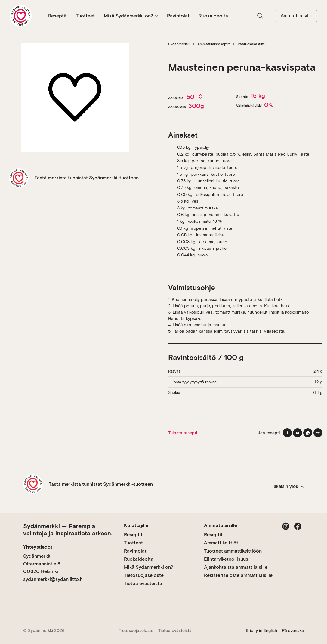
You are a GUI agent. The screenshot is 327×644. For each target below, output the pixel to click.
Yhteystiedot (38, 547)
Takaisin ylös (288, 486)
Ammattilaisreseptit (213, 44)
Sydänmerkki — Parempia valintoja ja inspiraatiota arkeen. (68, 530)
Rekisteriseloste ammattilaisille (238, 575)
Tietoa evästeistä (143, 583)
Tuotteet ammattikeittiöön (233, 551)
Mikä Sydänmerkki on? (131, 16)
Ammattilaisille (296, 15)
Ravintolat (178, 16)
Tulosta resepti (183, 433)
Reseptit (57, 16)
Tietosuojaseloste (144, 575)
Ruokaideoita (213, 16)
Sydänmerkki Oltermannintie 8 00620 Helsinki (42, 564)
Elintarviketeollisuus (226, 559)
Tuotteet (85, 16)
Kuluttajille (136, 525)
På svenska (293, 630)
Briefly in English (261, 630)
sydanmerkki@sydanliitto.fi (53, 579)
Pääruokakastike (251, 44)
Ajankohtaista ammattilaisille (236, 567)
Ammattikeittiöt (221, 543)
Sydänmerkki (179, 44)
